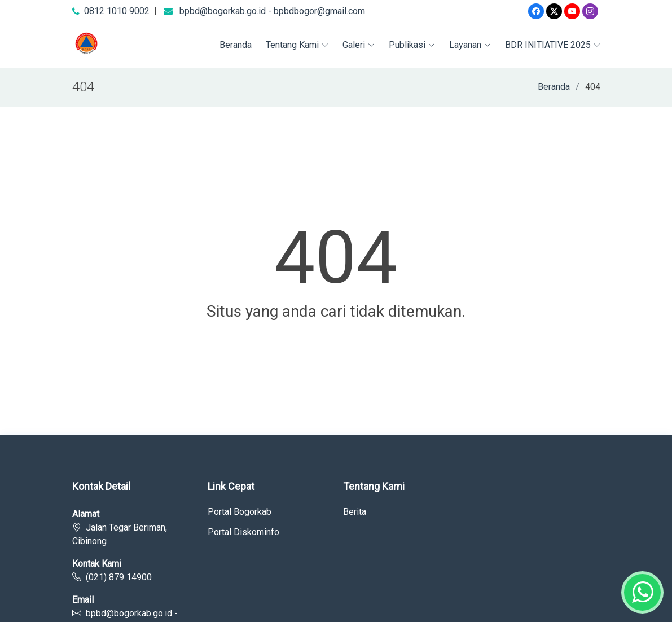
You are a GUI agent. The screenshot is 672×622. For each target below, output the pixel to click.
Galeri (359, 45)
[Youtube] (572, 11)
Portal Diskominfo (243, 532)
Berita (355, 512)
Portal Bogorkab (240, 512)
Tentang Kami (297, 45)
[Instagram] (590, 11)
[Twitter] (554, 11)
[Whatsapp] (642, 592)
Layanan (470, 45)
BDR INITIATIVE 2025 (553, 45)
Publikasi (412, 45)
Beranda (236, 45)
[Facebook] (536, 11)
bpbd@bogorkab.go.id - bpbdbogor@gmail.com (272, 11)
